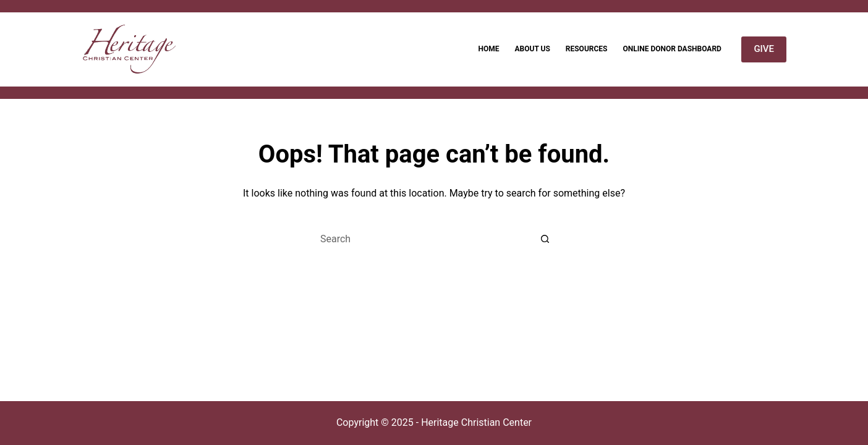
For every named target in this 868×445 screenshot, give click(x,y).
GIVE (764, 49)
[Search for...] (422, 239)
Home (488, 49)
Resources (587, 49)
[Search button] (545, 239)
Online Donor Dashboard (672, 49)
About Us (532, 49)
